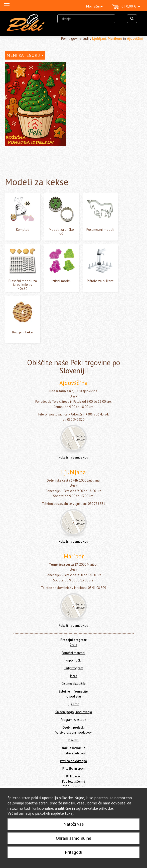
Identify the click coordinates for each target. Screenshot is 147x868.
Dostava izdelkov (74, 753)
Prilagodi (73, 852)
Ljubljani (99, 38)
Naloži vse (73, 824)
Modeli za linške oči (61, 231)
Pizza (74, 676)
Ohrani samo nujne (73, 838)
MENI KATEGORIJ (25, 55)
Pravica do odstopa (73, 761)
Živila (74, 645)
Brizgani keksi (23, 332)
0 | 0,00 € (126, 7)
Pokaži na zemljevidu (73, 457)
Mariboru (115, 38)
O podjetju (74, 696)
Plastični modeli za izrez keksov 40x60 (23, 285)
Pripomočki (74, 660)
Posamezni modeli (100, 230)
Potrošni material (73, 653)
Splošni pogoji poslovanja (74, 712)
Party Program (73, 668)
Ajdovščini (135, 38)
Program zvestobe (73, 720)
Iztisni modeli (61, 281)
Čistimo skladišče (74, 684)
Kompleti (23, 230)
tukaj (69, 813)
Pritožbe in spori (73, 769)
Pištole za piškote (100, 281)
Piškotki (73, 740)
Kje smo (74, 704)
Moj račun (94, 6)
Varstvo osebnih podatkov (73, 732)
